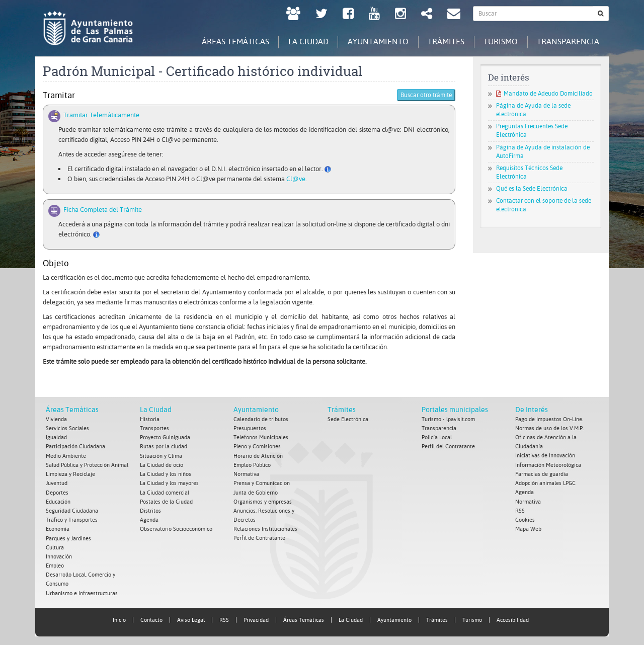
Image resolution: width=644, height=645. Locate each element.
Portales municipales (455, 410)
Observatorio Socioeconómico (176, 528)
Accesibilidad (513, 618)
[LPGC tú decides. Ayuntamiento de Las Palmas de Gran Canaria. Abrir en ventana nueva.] (293, 15)
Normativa (246, 474)
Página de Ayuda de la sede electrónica (533, 110)
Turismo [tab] (499, 42)
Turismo (472, 618)
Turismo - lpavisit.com (448, 419)
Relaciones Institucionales (265, 528)
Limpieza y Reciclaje (70, 474)
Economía (58, 528)
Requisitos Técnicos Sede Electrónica (529, 172)
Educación (58, 501)
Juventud (57, 483)
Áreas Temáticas (72, 410)
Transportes (154, 428)
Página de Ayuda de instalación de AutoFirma (543, 152)
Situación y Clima (161, 456)
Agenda (149, 519)
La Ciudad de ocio (162, 465)
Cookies (525, 519)
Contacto (151, 618)
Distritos (150, 510)
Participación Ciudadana (75, 447)
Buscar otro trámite (426, 96)
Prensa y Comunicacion (262, 483)
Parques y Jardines (68, 537)
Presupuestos (250, 428)
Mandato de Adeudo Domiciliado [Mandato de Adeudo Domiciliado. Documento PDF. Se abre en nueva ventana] (544, 94)
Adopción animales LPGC (545, 483)
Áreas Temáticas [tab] (227, 42)
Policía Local (437, 437)
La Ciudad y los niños (166, 474)
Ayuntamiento (256, 410)
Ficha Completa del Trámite (101, 210)
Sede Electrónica (348, 419)
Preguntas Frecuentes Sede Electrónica (532, 131)
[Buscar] (601, 14)
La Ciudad (156, 410)
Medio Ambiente (66, 456)
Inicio (119, 618)
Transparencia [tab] (568, 42)
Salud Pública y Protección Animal (87, 465)
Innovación (59, 555)
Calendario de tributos (261, 419)
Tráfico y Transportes (72, 519)
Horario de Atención (258, 456)
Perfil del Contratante (448, 447)
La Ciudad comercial (165, 492)
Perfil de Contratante (259, 537)
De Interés (532, 410)
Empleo (55, 564)
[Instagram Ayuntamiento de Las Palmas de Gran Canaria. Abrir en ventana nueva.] (400, 15)
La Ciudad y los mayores (169, 483)
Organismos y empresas (263, 501)
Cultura (55, 546)
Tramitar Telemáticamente (100, 115)
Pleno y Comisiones (257, 447)
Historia (150, 419)
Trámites (342, 410)
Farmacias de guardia (542, 474)
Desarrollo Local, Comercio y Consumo (80, 578)
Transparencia (439, 428)
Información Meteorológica (548, 465)
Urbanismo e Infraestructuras (82, 591)
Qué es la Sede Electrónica (532, 189)
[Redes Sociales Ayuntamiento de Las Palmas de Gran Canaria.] (427, 15)
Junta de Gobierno (256, 492)
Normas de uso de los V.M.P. (549, 428)
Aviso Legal (191, 618)
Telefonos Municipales (261, 437)
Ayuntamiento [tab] (373, 42)
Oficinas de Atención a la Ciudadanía (546, 442)
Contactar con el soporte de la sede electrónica (544, 206)
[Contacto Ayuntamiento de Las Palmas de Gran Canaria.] (454, 15)
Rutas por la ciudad (164, 447)
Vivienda (56, 419)
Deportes (57, 492)
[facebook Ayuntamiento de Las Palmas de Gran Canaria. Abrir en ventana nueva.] (348, 15)
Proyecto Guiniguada (165, 437)
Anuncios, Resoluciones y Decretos (264, 514)
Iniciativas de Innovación (545, 456)
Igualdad (56, 437)
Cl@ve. (297, 179)
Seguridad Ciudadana (72, 510)
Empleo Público (252, 465)
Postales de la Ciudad (166, 501)
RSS (520, 510)
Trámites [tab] (442, 42)
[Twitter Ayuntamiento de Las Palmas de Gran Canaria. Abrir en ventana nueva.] (321, 15)
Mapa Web (528, 528)
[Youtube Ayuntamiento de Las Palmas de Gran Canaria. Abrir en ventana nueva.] (374, 15)
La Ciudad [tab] (302, 42)
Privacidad (256, 618)
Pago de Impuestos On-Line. (549, 419)
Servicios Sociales (67, 428)
